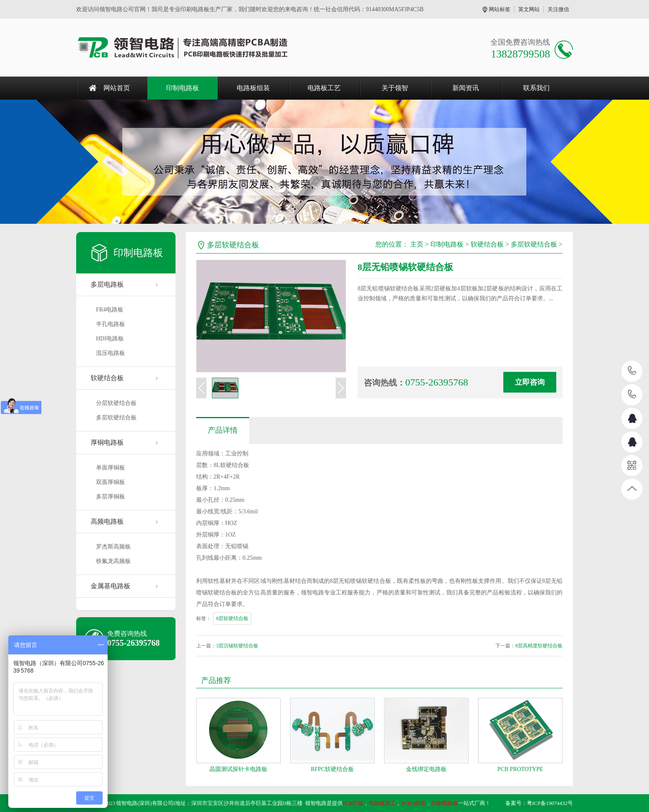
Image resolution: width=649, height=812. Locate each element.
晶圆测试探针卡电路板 (238, 769)
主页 (417, 244)
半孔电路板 (111, 324)
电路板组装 (253, 88)
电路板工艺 (324, 88)
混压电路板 (111, 353)
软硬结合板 (107, 378)
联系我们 (536, 88)
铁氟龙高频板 (113, 561)
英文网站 (529, 9)
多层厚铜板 (111, 497)
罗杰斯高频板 (113, 547)
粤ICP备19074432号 (550, 803)
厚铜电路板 (107, 442)
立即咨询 (530, 382)
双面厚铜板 (111, 482)
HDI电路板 (110, 339)
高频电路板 (107, 521)
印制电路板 (183, 88)
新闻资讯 (466, 88)
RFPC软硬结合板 (332, 769)
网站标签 (500, 9)
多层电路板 (107, 284)
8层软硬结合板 (232, 618)
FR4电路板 (110, 310)
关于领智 (395, 88)
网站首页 (117, 88)
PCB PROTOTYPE (520, 769)
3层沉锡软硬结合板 (237, 646)
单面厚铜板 (111, 468)
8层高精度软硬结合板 (539, 646)
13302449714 (632, 394)
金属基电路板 (111, 586)
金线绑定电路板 (426, 769)
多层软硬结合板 (116, 418)
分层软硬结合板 (116, 403)
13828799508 (632, 371)
